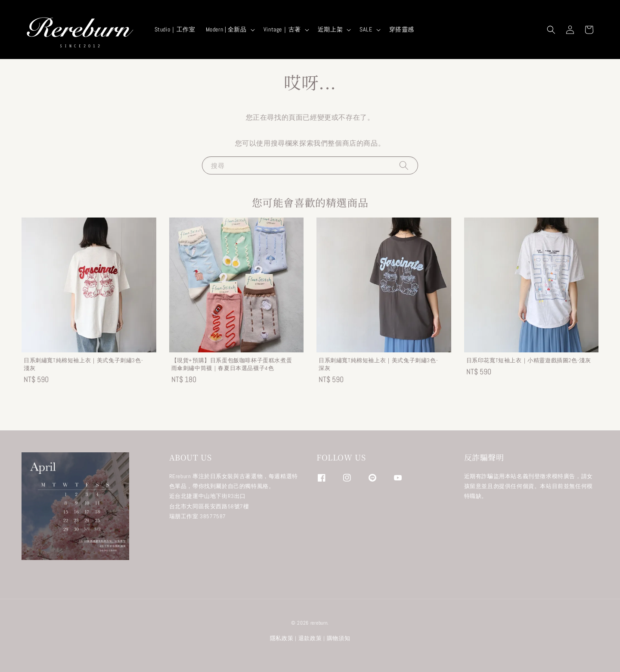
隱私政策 (282, 638)
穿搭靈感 (402, 29)
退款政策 (310, 638)
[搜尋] (404, 165)
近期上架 (330, 29)
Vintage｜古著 (282, 29)
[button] (551, 30)
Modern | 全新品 (226, 29)
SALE (366, 29)
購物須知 (339, 638)
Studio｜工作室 (175, 29)
